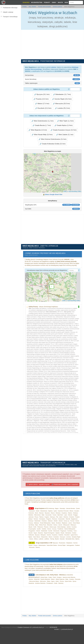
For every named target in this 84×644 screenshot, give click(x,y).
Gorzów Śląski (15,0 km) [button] (62, 99)
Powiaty (47, 2)
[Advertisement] (10, 31)
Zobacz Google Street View (54, 194)
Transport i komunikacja (10, 17)
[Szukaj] (76, 3)
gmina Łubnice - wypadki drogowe (38, 484)
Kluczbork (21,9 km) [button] (43, 108)
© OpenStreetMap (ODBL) (74, 191)
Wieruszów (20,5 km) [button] (61, 104)
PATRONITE (53, 627)
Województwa (37, 2)
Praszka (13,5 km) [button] (41, 99)
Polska (25, 7)
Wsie (66, 2)
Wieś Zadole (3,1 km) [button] (65, 135)
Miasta (60, 2)
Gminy (54, 2)
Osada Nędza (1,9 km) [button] (63, 125)
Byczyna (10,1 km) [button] (42, 94)
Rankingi (26, 2)
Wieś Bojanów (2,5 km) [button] (38, 130)
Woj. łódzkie (32, 7)
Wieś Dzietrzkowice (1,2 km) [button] (42, 121)
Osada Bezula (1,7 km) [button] (42, 125)
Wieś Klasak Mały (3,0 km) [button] (42, 135)
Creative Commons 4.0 (25, 627)
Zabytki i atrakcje (8, 12)
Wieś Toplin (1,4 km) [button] (65, 121)
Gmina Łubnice (57, 7)
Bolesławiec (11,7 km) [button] (62, 94)
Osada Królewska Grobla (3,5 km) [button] (53, 144)
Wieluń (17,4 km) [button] (42, 104)
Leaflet (65, 191)
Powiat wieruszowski (44, 7)
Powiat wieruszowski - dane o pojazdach (65, 484)
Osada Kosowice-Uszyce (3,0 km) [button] (63, 130)
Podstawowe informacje (10, 8)
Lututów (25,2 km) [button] (62, 108)
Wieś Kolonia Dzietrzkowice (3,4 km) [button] (52, 139)
